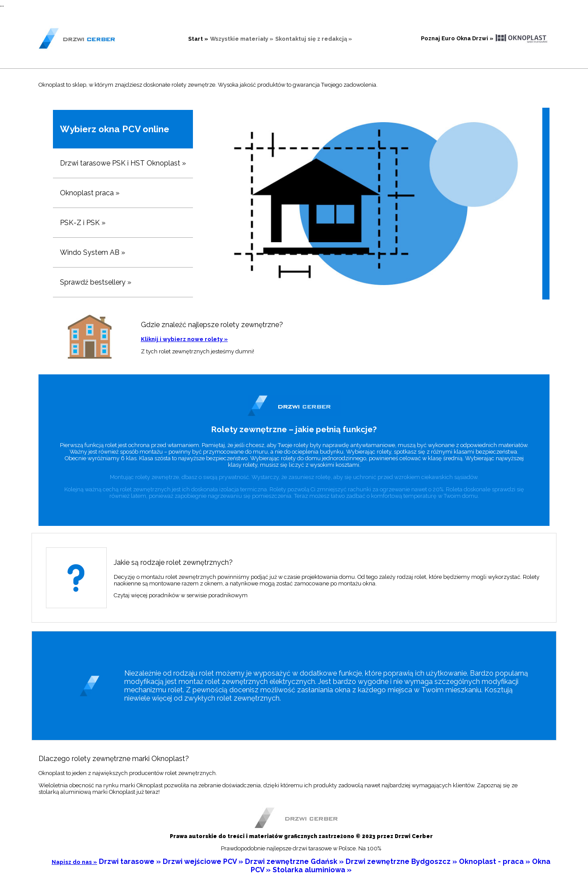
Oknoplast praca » (90, 193)
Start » (198, 39)
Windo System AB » (93, 252)
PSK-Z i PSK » (83, 223)
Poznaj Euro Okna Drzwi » (457, 38)
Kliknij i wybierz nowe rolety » (184, 339)
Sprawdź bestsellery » (96, 282)
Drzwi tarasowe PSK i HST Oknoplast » (123, 163)
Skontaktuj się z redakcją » (314, 39)
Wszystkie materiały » (242, 39)
